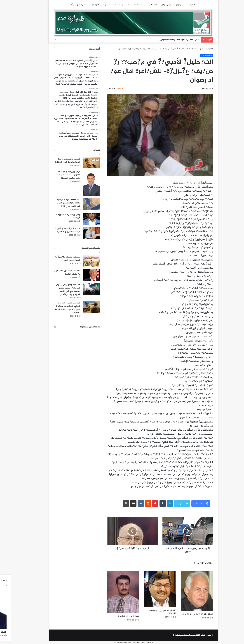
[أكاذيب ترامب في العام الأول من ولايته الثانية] (80, 275)
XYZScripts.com (136, 642)
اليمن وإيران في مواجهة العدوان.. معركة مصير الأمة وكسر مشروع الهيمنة (57, 175)
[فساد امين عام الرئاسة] (112, 592)
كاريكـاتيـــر (83, 5)
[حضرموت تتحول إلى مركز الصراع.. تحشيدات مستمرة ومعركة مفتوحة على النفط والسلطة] (80, 307)
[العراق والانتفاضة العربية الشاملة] (185, 591)
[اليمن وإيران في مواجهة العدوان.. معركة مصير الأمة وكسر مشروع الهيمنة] (80, 183)
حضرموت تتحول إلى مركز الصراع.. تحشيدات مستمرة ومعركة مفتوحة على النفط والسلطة (56, 308)
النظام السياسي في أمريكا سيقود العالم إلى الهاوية (56, 230)
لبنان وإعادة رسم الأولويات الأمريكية (57, 216)
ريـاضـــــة (108, 5)
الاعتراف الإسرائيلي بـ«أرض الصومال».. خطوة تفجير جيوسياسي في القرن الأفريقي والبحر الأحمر (56, 290)
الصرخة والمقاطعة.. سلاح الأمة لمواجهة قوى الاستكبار (56, 161)
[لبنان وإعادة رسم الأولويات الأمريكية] (80, 219)
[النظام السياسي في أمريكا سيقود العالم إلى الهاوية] (80, 233)
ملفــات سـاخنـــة (123, 5)
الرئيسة (180, 5)
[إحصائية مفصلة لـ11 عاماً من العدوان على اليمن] (80, 261)
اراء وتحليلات (184, 49)
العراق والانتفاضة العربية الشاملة (186, 614)
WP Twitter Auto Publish (111, 642)
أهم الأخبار (70, 5)
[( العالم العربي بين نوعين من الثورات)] (149, 589)
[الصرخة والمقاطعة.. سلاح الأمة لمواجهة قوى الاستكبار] (80, 163)
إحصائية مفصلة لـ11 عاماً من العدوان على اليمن (56, 259)
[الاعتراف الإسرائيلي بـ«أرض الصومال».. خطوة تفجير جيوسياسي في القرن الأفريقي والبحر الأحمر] (80, 289)
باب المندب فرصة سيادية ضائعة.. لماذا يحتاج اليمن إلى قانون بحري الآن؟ (57, 203)
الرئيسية (197, 49)
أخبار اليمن (168, 5)
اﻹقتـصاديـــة (140, 5)
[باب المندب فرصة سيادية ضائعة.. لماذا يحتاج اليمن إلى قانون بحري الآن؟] (80, 204)
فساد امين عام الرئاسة (117, 616)
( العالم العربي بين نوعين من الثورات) (151, 612)
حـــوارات (95, 5)
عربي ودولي (155, 5)
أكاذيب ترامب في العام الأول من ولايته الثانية (56, 272)
